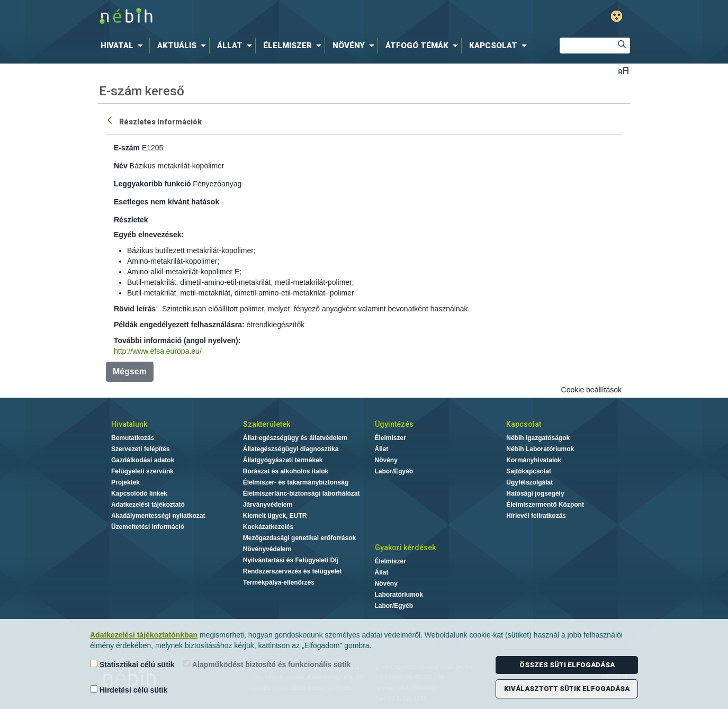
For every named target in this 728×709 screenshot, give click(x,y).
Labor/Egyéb (394, 471)
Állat (382, 449)
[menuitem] (124, 46)
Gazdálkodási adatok (143, 460)
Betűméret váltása (623, 70)
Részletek (131, 220)
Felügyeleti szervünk (142, 471)
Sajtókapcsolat (529, 471)
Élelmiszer (390, 438)
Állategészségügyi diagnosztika (291, 449)
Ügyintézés (394, 424)
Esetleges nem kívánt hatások (167, 202)
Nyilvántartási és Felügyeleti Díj (291, 560)
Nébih (251, 17)
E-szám (127, 148)
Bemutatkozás (133, 438)
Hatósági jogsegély (535, 493)
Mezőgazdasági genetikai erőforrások (299, 538)
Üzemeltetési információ (148, 527)
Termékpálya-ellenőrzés (279, 582)
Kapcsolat (524, 424)
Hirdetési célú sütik (129, 690)
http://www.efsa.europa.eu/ (158, 351)
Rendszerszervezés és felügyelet (293, 571)
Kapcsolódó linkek (139, 493)
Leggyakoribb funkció (152, 184)
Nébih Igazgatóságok (538, 438)
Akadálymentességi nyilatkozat (158, 516)
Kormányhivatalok (534, 460)
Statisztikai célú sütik (132, 664)
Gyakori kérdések (405, 548)
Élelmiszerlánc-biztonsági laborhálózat (302, 493)
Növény (386, 460)
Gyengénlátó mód (617, 16)
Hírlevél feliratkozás (536, 516)
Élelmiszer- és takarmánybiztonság (296, 482)
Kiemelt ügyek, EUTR (275, 516)
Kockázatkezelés (268, 527)
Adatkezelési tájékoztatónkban (144, 635)
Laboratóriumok (399, 595)
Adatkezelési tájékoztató (148, 505)
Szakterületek (267, 424)
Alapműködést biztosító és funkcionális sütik (267, 664)
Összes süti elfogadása (567, 665)
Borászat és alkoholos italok (286, 471)
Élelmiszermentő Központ (545, 505)
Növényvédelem (267, 549)
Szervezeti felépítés (141, 449)
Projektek (125, 482)
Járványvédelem (268, 505)
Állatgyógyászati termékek (283, 460)
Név (121, 166)
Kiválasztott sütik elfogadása (567, 689)
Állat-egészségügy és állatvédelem (295, 438)
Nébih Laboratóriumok (540, 449)
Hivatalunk (129, 424)
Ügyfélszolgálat (529, 482)
